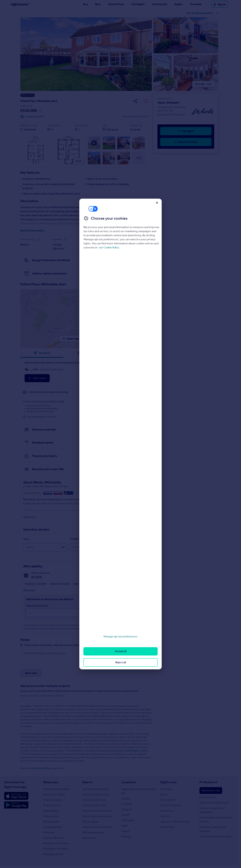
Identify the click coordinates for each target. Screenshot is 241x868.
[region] (120, 434)
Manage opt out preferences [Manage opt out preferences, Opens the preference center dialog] (120, 636)
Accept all (121, 651)
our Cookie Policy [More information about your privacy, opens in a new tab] (109, 247)
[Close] (157, 203)
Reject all (121, 662)
